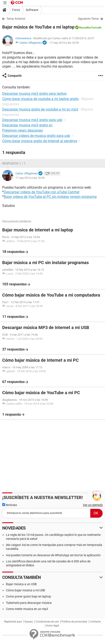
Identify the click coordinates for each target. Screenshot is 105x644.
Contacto (95, 622)
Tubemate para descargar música (29, 603)
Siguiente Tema (88, 19)
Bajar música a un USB (21, 584)
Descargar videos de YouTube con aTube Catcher (42, 192)
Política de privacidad (74, 622)
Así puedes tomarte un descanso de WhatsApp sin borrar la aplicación (53, 555)
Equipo (29, 622)
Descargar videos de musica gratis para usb (36, 136)
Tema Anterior (16, 19)
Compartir (15, 76)
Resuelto (85, 28)
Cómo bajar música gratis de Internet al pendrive (40, 141)
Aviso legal (53, 626)
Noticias (10, 505)
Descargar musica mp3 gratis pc (27, 125)
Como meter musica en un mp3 (27, 609)
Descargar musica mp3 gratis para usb (32, 120)
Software (32, 10)
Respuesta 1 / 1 (14, 163)
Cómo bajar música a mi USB (25, 590)
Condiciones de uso (47, 622)
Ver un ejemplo (93, 505)
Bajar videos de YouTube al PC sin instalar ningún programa (50, 197)
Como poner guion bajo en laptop (28, 596)
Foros (16, 10)
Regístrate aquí (13, 622)
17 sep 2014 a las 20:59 (64, 43)
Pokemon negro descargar (23, 130)
